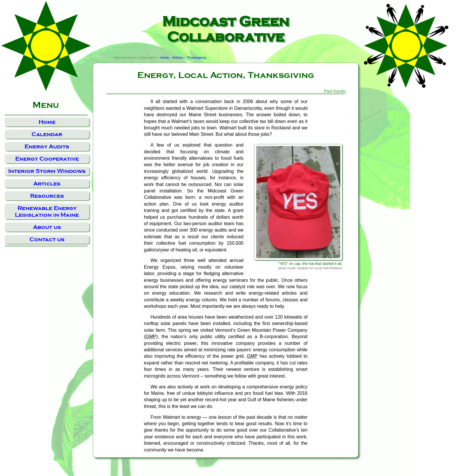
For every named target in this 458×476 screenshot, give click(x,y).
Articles (47, 184)
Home (47, 122)
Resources (47, 196)
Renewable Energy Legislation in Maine (47, 211)
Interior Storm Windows (47, 171)
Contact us (47, 239)
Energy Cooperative (47, 159)
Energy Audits (47, 146)
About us (47, 227)
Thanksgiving (197, 58)
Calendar (47, 134)
